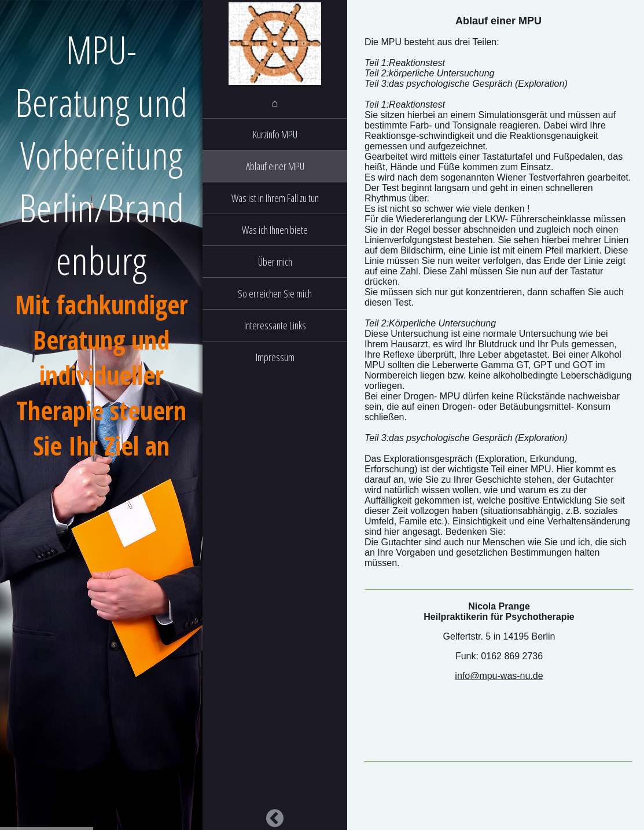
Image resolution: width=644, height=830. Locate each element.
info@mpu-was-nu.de (499, 676)
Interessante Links (275, 325)
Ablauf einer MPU (275, 166)
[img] (275, 43)
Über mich (275, 262)
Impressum (275, 357)
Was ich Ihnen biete (275, 230)
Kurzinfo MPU (275, 134)
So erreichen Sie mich (275, 293)
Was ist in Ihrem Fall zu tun (275, 198)
